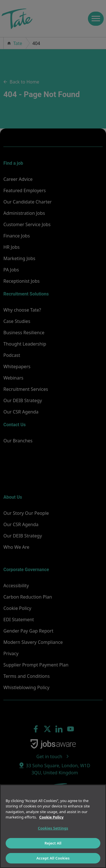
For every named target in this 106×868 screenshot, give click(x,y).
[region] (53, 826)
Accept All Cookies (53, 858)
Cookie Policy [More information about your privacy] (51, 817)
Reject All (53, 843)
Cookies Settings (53, 828)
